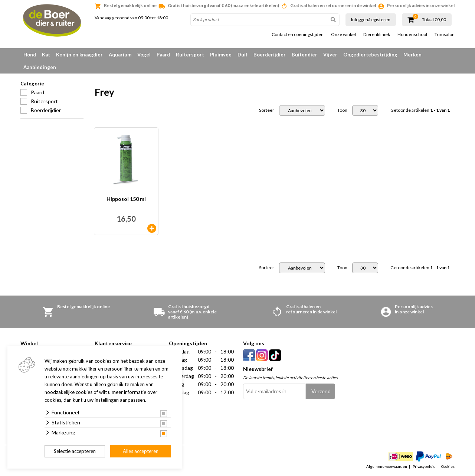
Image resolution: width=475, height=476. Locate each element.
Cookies (448, 466)
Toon (342, 110)
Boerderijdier (270, 55)
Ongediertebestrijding (370, 55)
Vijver (330, 55)
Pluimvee (221, 55)
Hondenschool (412, 35)
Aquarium (120, 55)
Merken (412, 55)
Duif (243, 55)
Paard (163, 55)
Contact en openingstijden (298, 35)
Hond (30, 55)
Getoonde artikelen (420, 110)
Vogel (144, 55)
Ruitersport (190, 55)
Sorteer (267, 110)
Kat (46, 55)
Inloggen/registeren (371, 19)
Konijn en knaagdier (79, 55)
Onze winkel (343, 35)
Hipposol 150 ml (126, 199)
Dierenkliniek (377, 35)
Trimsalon (445, 35)
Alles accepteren (141, 451)
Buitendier (304, 55)
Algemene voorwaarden (387, 466)
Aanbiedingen (40, 67)
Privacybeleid (424, 466)
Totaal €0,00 (434, 20)
